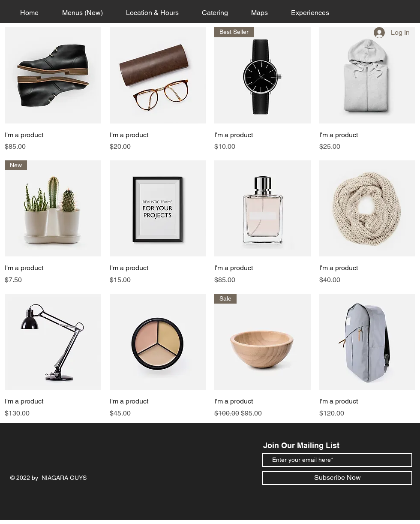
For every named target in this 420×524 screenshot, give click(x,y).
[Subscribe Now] (337, 478)
